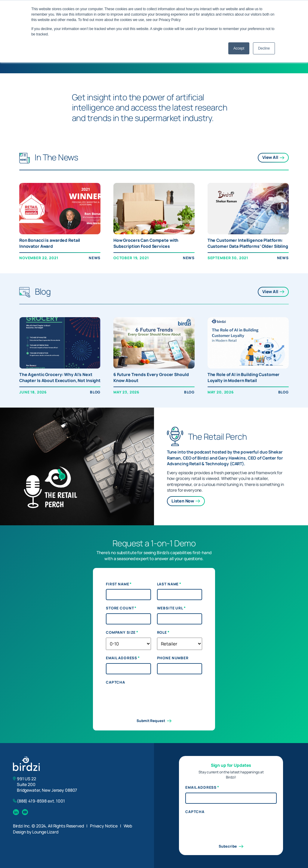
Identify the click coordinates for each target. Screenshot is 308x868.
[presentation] (152, 699)
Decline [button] (264, 48)
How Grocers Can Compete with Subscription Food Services (146, 243)
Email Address (123, 658)
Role (163, 633)
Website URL (171, 608)
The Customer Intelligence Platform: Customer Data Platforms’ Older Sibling (248, 243)
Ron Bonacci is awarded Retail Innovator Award (50, 243)
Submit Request (154, 721)
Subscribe (231, 846)
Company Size (122, 633)
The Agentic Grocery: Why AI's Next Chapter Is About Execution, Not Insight (60, 377)
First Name (119, 584)
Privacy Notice (104, 826)
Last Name (169, 584)
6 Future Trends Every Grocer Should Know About (151, 377)
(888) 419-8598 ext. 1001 (41, 801)
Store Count (121, 608)
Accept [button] (239, 48)
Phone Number (173, 658)
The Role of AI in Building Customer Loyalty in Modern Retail (244, 377)
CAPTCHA (115, 682)
